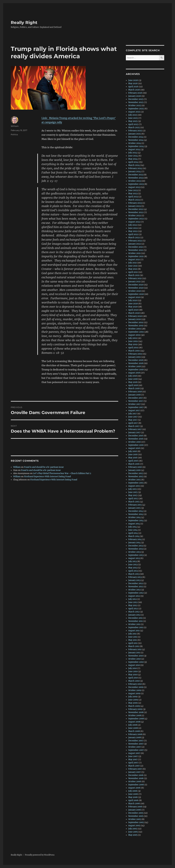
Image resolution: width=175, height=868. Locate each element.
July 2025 (133, 115)
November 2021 (136, 250)
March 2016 (134, 464)
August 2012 (134, 596)
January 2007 (135, 772)
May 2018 (133, 382)
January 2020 (135, 319)
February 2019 (135, 354)
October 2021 (134, 253)
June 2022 (133, 228)
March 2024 (134, 165)
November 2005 (136, 816)
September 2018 (136, 370)
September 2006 (136, 785)
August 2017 (134, 410)
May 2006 (133, 797)
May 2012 (133, 605)
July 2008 (133, 725)
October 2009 (135, 690)
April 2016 (133, 461)
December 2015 (136, 473)
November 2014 (136, 514)
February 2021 (135, 278)
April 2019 (133, 348)
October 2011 (134, 624)
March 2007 (134, 766)
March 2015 (134, 502)
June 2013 (133, 565)
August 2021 (134, 260)
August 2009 (134, 693)
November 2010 (136, 656)
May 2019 (133, 344)
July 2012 (133, 599)
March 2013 (134, 574)
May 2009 (133, 703)
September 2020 (136, 294)
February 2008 (135, 734)
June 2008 (133, 728)
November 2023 (136, 178)
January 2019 (134, 357)
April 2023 (133, 197)
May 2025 (133, 121)
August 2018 (134, 373)
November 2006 (136, 778)
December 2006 (136, 775)
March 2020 (134, 313)
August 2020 (134, 297)
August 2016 (134, 448)
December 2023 (136, 175)
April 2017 (133, 423)
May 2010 (133, 675)
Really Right (24, 22)
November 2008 (136, 712)
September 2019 (136, 332)
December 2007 (136, 741)
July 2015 (133, 489)
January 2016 (134, 470)
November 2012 (136, 587)
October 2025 (135, 105)
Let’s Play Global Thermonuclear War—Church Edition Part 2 (62, 473)
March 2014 (134, 536)
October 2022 (135, 216)
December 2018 (136, 360)
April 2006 (133, 800)
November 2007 (136, 744)
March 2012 (134, 612)
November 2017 (136, 401)
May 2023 (133, 194)
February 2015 (135, 505)
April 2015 (133, 499)
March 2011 (134, 646)
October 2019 (135, 329)
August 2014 (134, 524)
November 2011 (136, 621)
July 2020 (133, 300)
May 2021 (133, 269)
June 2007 (133, 756)
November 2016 (136, 439)
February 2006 (135, 807)
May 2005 (133, 835)
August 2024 (134, 150)
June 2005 (133, 832)
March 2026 (134, 90)
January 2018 (134, 395)
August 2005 (134, 826)
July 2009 (133, 697)
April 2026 (133, 87)
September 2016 (136, 445)
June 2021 (133, 266)
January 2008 (135, 738)
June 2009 (133, 700)
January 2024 (135, 172)
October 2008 (135, 715)
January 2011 (134, 653)
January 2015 (134, 508)
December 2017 (136, 398)
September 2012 (136, 593)
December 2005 (136, 813)
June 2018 (133, 379)
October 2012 (134, 590)
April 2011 (133, 643)
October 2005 (135, 819)
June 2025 (133, 118)
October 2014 (134, 517)
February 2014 (135, 539)
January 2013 (134, 580)
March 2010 (134, 681)
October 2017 (134, 404)
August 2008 (134, 722)
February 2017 (135, 429)
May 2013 (133, 568)
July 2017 (133, 414)
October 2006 (135, 782)
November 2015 (136, 477)
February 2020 (135, 316)
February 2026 (135, 93)
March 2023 (134, 200)
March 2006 (134, 804)
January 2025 (135, 134)
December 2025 (136, 99)
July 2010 (133, 668)
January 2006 (135, 810)
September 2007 (136, 750)
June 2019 (133, 341)
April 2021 (133, 272)
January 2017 (134, 433)
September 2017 (136, 407)
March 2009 (134, 706)
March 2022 (134, 238)
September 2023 (136, 184)
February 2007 (135, 769)
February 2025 (135, 131)
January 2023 (134, 206)
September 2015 (136, 483)
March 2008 (134, 731)
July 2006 (133, 791)
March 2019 (134, 351)
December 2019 (136, 322)
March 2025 (134, 127)
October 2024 (135, 143)
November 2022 (136, 212)
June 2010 (133, 671)
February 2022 (135, 241)
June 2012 (133, 602)
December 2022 (136, 209)
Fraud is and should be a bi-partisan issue (44, 467)
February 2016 (135, 467)
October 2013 (134, 552)
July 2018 (133, 376)
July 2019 (133, 338)
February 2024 (135, 168)
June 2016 (133, 455)
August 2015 (134, 486)
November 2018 (136, 363)
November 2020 (136, 288)
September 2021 (136, 256)
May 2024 (133, 159)
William (15, 126)
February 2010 (135, 684)
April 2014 (133, 533)
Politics (14, 134)
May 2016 (133, 458)
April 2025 (133, 124)
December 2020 (136, 285)
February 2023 (135, 203)
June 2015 (133, 492)
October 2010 (134, 659)
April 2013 (133, 571)
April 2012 (133, 609)
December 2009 (136, 687)
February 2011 (135, 649)
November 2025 (136, 102)
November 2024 (136, 140)
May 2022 (133, 231)
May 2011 (133, 640)
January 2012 (134, 615)
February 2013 (135, 577)
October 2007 (135, 747)
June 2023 (133, 190)
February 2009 (135, 709)
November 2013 (136, 549)
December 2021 (136, 247)
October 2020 (135, 291)
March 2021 (134, 275)
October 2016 (135, 442)
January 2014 (134, 543)
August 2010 (134, 665)
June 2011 (133, 637)
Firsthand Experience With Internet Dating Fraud (47, 477)
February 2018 (135, 392)
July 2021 (133, 263)
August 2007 (134, 753)
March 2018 (134, 388)
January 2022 (135, 244)
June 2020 (133, 304)
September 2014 (136, 521)
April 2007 (133, 763)
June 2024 (133, 156)
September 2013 (136, 555)
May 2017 (133, 420)
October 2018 (134, 366)
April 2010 (133, 678)
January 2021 (134, 282)
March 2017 (134, 426)
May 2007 (133, 760)
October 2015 (134, 480)
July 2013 (132, 561)
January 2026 (135, 96)
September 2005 (136, 822)
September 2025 (136, 109)
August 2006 (134, 788)
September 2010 (136, 662)
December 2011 (135, 618)
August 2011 (134, 631)
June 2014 (133, 530)
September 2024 (136, 146)
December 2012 (136, 583)
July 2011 (132, 634)
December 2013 (136, 546)
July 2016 (133, 451)
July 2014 (133, 527)
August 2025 (134, 112)
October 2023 (135, 181)
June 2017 (133, 417)
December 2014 (136, 511)
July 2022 (133, 225)
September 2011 (136, 627)
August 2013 (134, 558)
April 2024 (133, 162)
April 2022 (133, 234)
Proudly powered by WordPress (40, 855)
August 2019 (134, 335)
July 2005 (133, 829)
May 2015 (133, 495)
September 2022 (136, 219)
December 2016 (136, 436)
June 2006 (133, 794)
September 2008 (136, 719)
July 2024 (133, 153)
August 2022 (134, 222)
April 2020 (133, 310)
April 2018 (133, 385)
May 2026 (133, 83)
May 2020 (133, 307)
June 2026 (133, 80)
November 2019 (136, 326)
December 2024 (136, 137)
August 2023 (134, 187)
